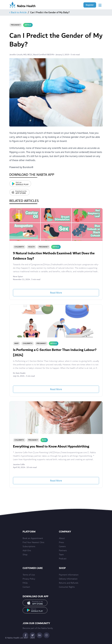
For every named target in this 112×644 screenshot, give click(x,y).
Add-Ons (27, 551)
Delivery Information (68, 579)
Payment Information (69, 575)
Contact (26, 587)
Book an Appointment (33, 538)
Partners (63, 551)
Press (61, 542)
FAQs (25, 583)
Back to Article (18, 12)
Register (90, 5)
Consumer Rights (67, 587)
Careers (62, 547)
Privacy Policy (29, 579)
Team (61, 555)
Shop (25, 555)
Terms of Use (29, 575)
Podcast (63, 559)
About (62, 538)
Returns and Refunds (69, 583)
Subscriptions (29, 547)
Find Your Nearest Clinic (34, 542)
